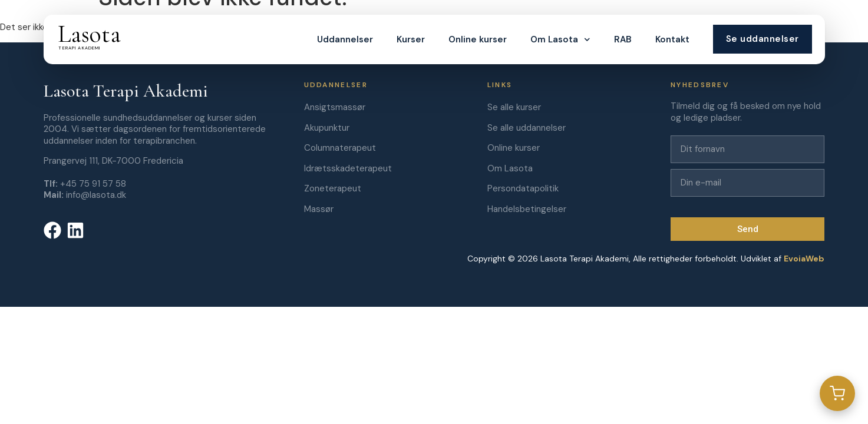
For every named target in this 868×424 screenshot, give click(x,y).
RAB (622, 39)
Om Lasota (560, 40)
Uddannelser (345, 39)
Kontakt (672, 39)
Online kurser (478, 39)
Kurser (411, 39)
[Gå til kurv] (837, 393)
